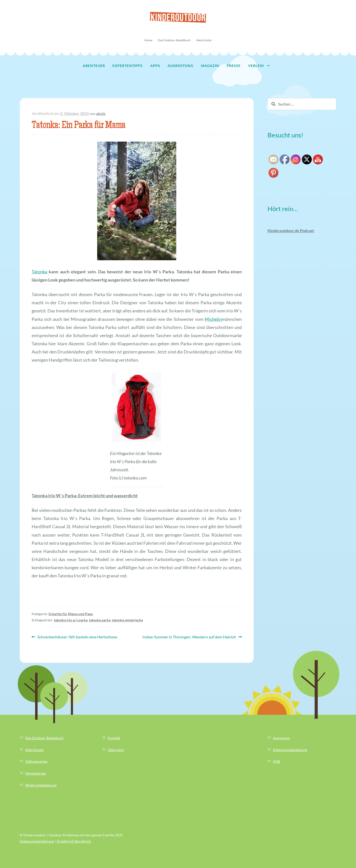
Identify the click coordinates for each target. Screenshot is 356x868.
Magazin (210, 66)
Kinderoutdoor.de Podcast (291, 230)
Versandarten (36, 773)
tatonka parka (100, 620)
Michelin (213, 319)
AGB (277, 761)
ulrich (101, 114)
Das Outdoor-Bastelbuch (174, 40)
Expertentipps (128, 66)
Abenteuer (94, 66)
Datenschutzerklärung (290, 750)
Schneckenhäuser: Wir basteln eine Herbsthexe (77, 637)
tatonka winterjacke (127, 620)
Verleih (256, 66)
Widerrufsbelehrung (41, 785)
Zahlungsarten (36, 761)
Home (148, 40)
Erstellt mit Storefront (74, 841)
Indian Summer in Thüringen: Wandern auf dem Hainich (189, 637)
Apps (155, 66)
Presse (234, 66)
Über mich (116, 750)
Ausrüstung (180, 66)
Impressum (281, 738)
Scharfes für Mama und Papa (71, 614)
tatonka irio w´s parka (71, 620)
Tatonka (39, 272)
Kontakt (114, 738)
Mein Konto (204, 40)
